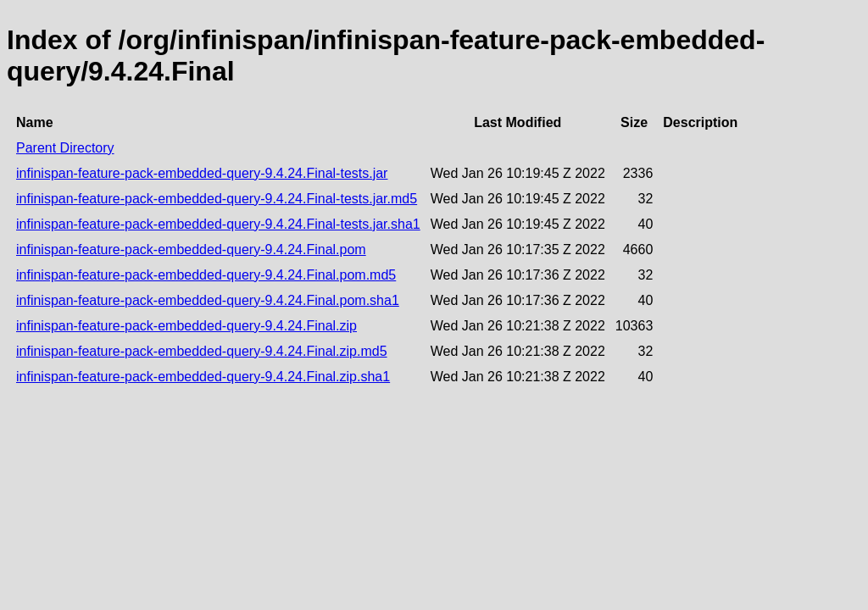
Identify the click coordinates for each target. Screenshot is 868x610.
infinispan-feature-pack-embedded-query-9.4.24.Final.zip (186, 326)
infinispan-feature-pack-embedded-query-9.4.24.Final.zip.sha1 (203, 377)
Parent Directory (65, 148)
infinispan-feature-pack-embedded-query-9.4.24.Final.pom (191, 250)
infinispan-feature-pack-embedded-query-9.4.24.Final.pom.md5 (206, 275)
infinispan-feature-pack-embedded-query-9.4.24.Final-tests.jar (202, 173)
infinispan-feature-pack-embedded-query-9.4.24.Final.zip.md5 (202, 351)
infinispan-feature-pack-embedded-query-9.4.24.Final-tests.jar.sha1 (218, 224)
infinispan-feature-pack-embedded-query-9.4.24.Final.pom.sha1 (208, 300)
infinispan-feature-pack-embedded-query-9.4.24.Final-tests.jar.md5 (217, 199)
